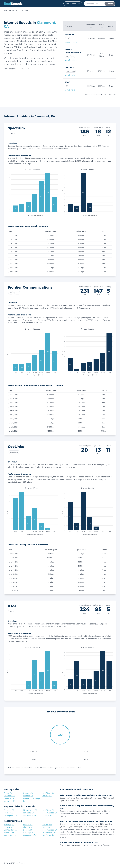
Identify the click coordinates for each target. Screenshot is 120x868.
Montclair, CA (9, 801)
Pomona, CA (28, 796)
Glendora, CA (9, 796)
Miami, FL (46, 827)
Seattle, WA (28, 825)
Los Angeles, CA (10, 815)
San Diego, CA (48, 810)
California (14, 10)
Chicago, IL (8, 827)
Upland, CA (47, 796)
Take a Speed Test (73, 4)
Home (6, 10)
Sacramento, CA (30, 815)
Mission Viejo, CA (30, 810)
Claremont (24, 10)
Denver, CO (28, 830)
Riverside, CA (28, 813)
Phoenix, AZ (28, 827)
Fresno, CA (8, 813)
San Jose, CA (47, 815)
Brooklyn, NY (9, 825)
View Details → (71, 43)
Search (110, 4)
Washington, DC (30, 835)
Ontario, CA (28, 793)
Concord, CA (9, 810)
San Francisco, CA (50, 813)
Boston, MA (47, 825)
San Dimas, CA (48, 793)
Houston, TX (9, 832)
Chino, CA (8, 793)
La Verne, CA (9, 798)
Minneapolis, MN (49, 832)
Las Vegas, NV (48, 835)
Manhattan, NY (10, 835)
